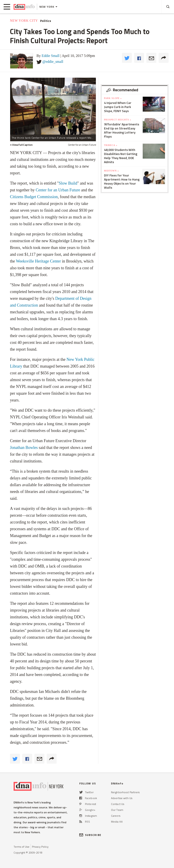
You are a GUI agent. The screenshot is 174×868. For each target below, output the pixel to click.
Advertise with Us (122, 798)
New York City (24, 21)
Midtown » (111, 171)
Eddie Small (51, 56)
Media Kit (117, 822)
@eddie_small (53, 62)
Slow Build (68, 183)
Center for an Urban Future (58, 190)
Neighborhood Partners (125, 792)
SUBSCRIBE (90, 835)
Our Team (117, 810)
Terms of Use (22, 847)
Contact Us (118, 804)
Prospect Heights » (118, 120)
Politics (46, 21)
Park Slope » (113, 98)
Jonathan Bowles (24, 448)
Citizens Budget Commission (34, 197)
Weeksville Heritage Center (38, 261)
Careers (116, 816)
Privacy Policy (40, 847)
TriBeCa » (111, 145)
